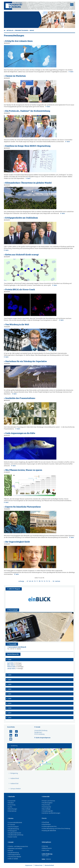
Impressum (29, 865)
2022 (10, 689)
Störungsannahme (14, 855)
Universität (12, 801)
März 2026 (10, 665)
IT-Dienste (11, 825)
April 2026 (10, 663)
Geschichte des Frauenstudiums (20, 398)
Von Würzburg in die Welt (17, 324)
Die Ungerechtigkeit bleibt (18, 542)
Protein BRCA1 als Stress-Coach (20, 289)
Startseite (11, 797)
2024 (10, 680)
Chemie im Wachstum (16, 76)
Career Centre (12, 837)
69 (32, 581)
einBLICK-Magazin (14, 589)
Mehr (72, 72)
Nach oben (46, 851)
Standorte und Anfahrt (15, 849)
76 (49, 581)
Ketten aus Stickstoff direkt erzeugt (22, 255)
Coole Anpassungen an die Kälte (20, 433)
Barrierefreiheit (49, 865)
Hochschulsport (13, 827)
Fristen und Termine (48, 801)
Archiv (32, 30)
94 (53, 581)
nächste (58, 581)
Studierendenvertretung (15, 835)
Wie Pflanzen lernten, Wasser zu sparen (24, 470)
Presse (10, 851)
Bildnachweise (47, 848)
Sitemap (45, 846)
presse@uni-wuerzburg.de (18, 647)
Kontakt (38, 727)
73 (42, 581)
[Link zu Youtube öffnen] (10, 739)
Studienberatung (13, 829)
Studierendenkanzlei (14, 833)
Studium (11, 803)
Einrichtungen (12, 809)
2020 (10, 699)
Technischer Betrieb (14, 857)
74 (44, 581)
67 (28, 581)
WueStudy (45, 822)
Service (11, 819)
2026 (10, 660)
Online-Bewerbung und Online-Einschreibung (56, 829)
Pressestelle (12, 644)
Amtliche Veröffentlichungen (51, 813)
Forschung (11, 805)
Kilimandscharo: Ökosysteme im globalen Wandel (28, 183)
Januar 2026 (11, 668)
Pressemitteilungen (21, 30)
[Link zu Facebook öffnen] (15, 735)
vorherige (21, 581)
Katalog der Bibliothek (49, 831)
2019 (10, 703)
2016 (10, 718)
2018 (10, 708)
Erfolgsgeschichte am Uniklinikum (22, 218)
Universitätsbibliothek (15, 823)
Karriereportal (46, 807)
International (12, 811)
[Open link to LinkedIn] (10, 735)
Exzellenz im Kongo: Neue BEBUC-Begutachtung (28, 146)
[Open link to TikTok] (15, 732)
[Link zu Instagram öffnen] (10, 732)
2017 (10, 713)
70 (35, 581)
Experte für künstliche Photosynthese (23, 507)
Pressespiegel (13, 610)
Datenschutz (38, 865)
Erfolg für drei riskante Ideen (19, 41)
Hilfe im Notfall (13, 859)
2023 (10, 684)
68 (30, 581)
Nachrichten (46, 805)
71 (37, 581)
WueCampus (46, 825)
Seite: (43, 859)
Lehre (10, 807)
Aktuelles (10, 30)
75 (47, 581)
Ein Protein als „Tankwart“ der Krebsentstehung (28, 111)
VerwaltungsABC (47, 811)
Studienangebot (47, 803)
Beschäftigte (46, 809)
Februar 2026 (11, 667)
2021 (10, 694)
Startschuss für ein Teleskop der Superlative (26, 361)
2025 (10, 675)
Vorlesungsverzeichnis (49, 827)
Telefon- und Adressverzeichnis (18, 847)
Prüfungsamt (12, 831)
